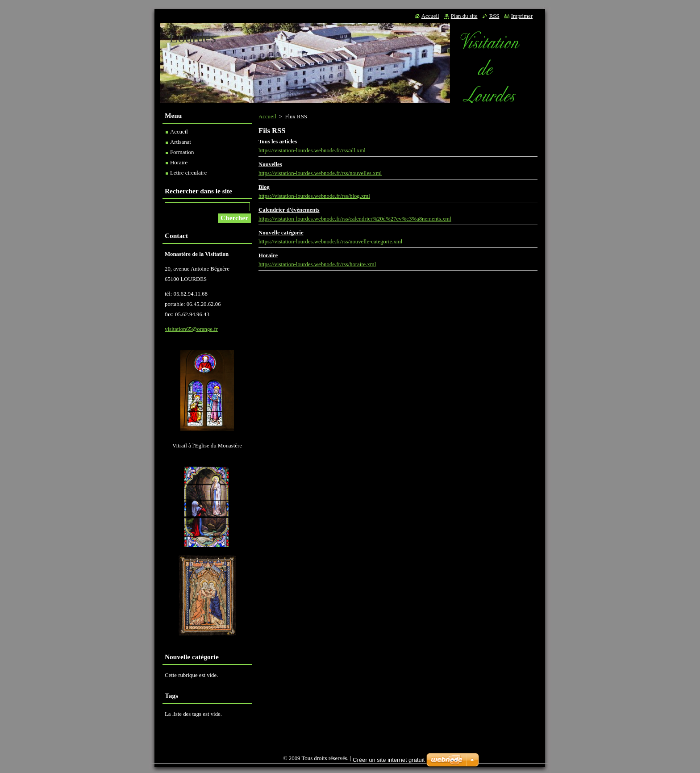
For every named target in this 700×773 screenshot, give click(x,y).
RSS (494, 16)
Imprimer (522, 16)
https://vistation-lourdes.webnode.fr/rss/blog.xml (314, 196)
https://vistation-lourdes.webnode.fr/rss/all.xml (312, 150)
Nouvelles (270, 164)
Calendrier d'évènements (289, 210)
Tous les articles (278, 142)
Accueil (267, 117)
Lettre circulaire (188, 173)
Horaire (268, 255)
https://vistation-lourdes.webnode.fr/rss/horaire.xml (317, 264)
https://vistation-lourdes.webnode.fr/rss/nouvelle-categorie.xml (330, 242)
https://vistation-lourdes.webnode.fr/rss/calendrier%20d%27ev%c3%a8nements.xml (355, 219)
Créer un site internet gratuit (389, 760)
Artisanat (181, 142)
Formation (182, 152)
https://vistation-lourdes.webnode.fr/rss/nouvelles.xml (320, 173)
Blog (264, 187)
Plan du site (464, 16)
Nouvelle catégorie (281, 233)
